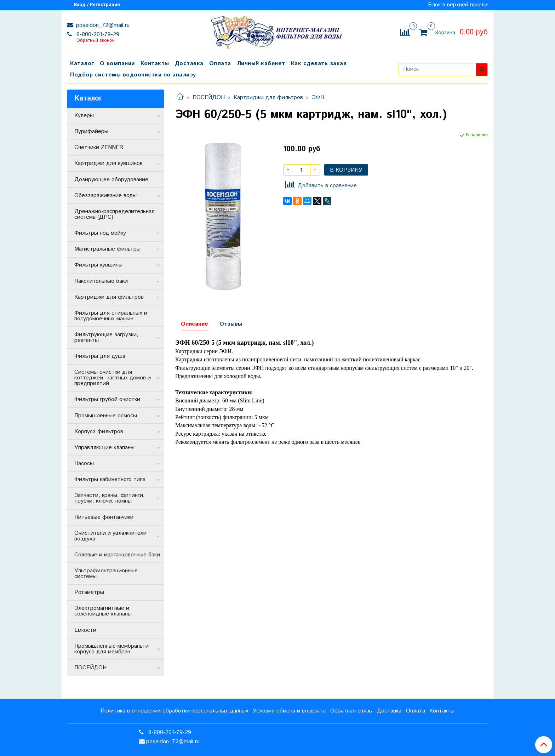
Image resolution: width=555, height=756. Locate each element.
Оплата (220, 64)
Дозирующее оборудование (111, 180)
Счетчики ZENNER (99, 147)
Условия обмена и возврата (289, 711)
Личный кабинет (261, 64)
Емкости (85, 630)
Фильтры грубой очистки (107, 399)
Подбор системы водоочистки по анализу (133, 75)
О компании (117, 64)
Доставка (189, 64)
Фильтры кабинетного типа (110, 479)
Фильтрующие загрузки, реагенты (106, 337)
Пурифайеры (91, 131)
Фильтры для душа (100, 356)
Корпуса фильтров (99, 432)
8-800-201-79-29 (97, 35)
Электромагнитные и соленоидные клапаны (103, 611)
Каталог (82, 64)
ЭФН (318, 98)
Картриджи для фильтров (268, 98)
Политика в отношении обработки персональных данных (174, 711)
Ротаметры (89, 592)
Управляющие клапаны (104, 448)
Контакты (155, 64)
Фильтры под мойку (100, 233)
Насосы (84, 463)
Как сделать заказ (319, 64)
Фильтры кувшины (98, 265)
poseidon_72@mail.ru (102, 25)
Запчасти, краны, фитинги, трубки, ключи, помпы (110, 498)
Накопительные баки (101, 281)
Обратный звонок (95, 41)
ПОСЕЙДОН (209, 98)
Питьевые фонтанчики (104, 517)
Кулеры (84, 116)
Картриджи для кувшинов (108, 163)
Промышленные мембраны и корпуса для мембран (111, 649)
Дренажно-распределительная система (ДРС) (115, 214)
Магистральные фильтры (107, 249)
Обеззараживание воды (105, 196)
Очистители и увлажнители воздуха (110, 536)
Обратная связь (351, 711)
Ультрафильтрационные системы (106, 574)
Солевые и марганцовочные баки (117, 555)
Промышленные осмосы (106, 416)
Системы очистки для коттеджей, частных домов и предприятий (113, 378)
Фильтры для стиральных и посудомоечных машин (111, 316)
